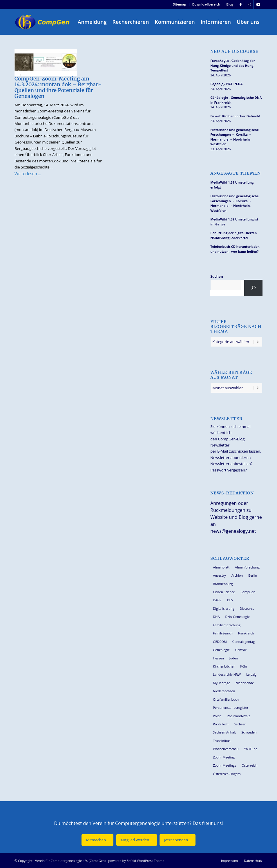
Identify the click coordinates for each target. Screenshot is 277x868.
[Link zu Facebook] (241, 4)
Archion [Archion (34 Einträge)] (237, 575)
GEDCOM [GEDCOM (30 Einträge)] (220, 642)
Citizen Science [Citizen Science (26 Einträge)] (224, 592)
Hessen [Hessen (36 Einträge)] (218, 658)
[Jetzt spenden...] (178, 840)
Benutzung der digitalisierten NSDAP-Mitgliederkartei (233, 235)
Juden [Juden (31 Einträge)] (234, 658)
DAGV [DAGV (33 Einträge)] (217, 600)
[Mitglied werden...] (137, 840)
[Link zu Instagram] (249, 4)
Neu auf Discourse (234, 52)
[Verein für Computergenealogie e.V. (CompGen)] (43, 22)
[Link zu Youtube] (258, 4)
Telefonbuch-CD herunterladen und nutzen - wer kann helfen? (235, 249)
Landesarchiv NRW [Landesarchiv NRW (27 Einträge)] (227, 674)
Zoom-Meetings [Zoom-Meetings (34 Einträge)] (225, 765)
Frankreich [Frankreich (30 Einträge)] (246, 633)
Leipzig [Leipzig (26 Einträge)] (251, 674)
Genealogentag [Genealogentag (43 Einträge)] (244, 642)
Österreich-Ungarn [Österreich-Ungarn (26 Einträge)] (227, 774)
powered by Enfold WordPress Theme (136, 861)
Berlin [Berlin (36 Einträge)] (253, 575)
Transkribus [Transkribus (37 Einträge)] (222, 741)
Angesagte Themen (236, 173)
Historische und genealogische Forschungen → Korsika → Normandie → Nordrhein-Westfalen (235, 137)
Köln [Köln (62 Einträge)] (243, 666)
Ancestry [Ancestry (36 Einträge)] (219, 575)
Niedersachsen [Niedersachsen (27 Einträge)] (224, 691)
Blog (230, 4)
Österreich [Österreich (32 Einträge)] (249, 765)
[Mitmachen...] (98, 840)
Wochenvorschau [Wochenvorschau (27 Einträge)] (226, 749)
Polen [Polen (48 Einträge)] (217, 716)
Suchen (217, 276)
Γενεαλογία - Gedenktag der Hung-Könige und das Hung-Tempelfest (233, 65)
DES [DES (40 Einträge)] (230, 600)
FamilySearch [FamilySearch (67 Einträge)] (223, 633)
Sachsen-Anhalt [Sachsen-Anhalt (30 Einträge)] (224, 732)
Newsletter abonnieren (230, 458)
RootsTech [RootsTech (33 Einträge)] (221, 724)
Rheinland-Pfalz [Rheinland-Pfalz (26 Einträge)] (238, 716)
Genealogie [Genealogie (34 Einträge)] (221, 650)
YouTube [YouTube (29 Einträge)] (251, 749)
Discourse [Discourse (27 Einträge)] (247, 608)
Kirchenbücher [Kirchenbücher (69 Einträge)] (224, 666)
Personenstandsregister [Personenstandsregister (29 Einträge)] (231, 708)
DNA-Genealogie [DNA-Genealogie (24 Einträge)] (237, 617)
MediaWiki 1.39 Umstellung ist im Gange (234, 222)
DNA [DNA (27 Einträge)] (216, 617)
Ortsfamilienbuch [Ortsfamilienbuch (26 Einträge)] (226, 699)
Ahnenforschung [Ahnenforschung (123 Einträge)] (247, 567)
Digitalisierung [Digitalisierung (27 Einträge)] (223, 608)
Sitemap (180, 4)
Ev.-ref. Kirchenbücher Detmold (235, 116)
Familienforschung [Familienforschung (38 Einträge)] (227, 625)
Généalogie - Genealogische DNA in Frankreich (236, 100)
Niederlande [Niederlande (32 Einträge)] (245, 683)
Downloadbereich (206, 4)
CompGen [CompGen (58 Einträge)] (248, 592)
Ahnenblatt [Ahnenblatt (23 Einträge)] (221, 567)
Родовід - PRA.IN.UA (226, 84)
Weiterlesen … (28, 174)
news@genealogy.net (233, 531)
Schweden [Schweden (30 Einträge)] (249, 732)
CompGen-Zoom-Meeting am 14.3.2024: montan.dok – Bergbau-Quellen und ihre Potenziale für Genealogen (58, 87)
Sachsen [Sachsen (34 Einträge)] (240, 724)
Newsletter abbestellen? (231, 464)
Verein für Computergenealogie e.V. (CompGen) (70, 861)
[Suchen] (253, 288)
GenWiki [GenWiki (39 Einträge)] (241, 650)
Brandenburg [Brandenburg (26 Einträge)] (223, 584)
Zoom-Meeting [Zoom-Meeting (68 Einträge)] (224, 757)
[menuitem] (180, 4)
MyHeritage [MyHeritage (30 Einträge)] (221, 683)
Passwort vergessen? (228, 470)
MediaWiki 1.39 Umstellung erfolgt (232, 185)
